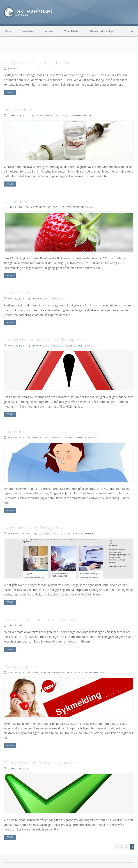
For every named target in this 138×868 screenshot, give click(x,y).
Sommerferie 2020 (21, 201)
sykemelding (96, 672)
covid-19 (48, 299)
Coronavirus (15, 431)
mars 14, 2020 (16, 346)
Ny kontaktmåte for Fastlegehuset (34, 528)
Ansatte (49, 31)
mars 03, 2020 (16, 437)
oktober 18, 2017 (18, 769)
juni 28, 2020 (15, 207)
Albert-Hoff (38, 207)
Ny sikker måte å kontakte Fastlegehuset (40, 619)
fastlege (60, 299)
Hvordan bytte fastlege (102, 31)
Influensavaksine (18, 110)
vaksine (87, 116)
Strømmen (75, 116)
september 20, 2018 (19, 534)
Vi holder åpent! (18, 293)
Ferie (68, 207)
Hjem (8, 31)
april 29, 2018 (16, 672)
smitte (89, 346)
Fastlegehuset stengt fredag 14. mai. (37, 62)
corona (36, 299)
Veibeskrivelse (72, 31)
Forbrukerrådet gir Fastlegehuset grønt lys (42, 763)
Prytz (76, 207)
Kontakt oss (28, 31)
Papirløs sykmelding (21, 666)
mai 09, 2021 (15, 68)
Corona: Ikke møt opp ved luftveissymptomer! (45, 340)
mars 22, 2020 (16, 299)
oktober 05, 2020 (18, 116)
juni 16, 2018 (15, 625)
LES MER (10, 92)
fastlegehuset (45, 116)
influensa (61, 116)
